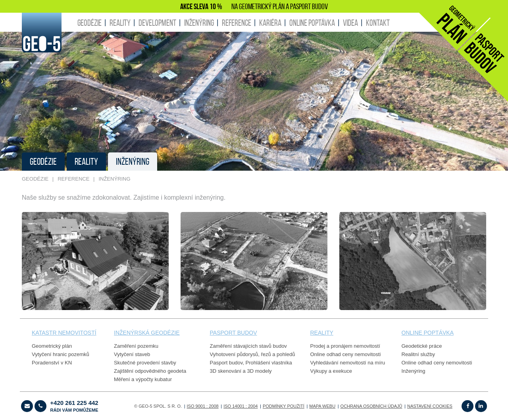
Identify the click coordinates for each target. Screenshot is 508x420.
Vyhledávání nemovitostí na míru (348, 363)
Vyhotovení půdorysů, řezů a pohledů (253, 354)
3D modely (259, 371)
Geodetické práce (422, 346)
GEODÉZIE (89, 23)
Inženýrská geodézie (147, 333)
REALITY (120, 23)
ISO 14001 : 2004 (241, 406)
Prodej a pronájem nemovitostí (345, 346)
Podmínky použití (284, 406)
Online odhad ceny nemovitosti (346, 354)
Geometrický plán (52, 346)
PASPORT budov (234, 333)
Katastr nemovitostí (64, 333)
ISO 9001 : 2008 (203, 406)
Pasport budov (226, 363)
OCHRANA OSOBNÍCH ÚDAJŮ (371, 406)
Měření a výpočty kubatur (143, 379)
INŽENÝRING (199, 23)
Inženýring (414, 371)
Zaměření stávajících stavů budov (248, 346)
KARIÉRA (270, 23)
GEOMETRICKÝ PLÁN (262, 6)
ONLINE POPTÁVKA (312, 23)
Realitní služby (419, 354)
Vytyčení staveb (132, 354)
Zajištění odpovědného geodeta (150, 371)
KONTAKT (378, 23)
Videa (350, 23)
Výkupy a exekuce (331, 371)
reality (322, 333)
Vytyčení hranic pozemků (61, 354)
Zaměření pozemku (136, 346)
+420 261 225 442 (74, 406)
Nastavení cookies (430, 406)
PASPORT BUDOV (309, 6)
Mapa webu (322, 406)
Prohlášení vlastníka (269, 363)
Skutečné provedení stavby (145, 363)
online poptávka (428, 333)
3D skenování (226, 371)
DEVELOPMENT (157, 23)
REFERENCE (237, 23)
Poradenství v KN (52, 363)
